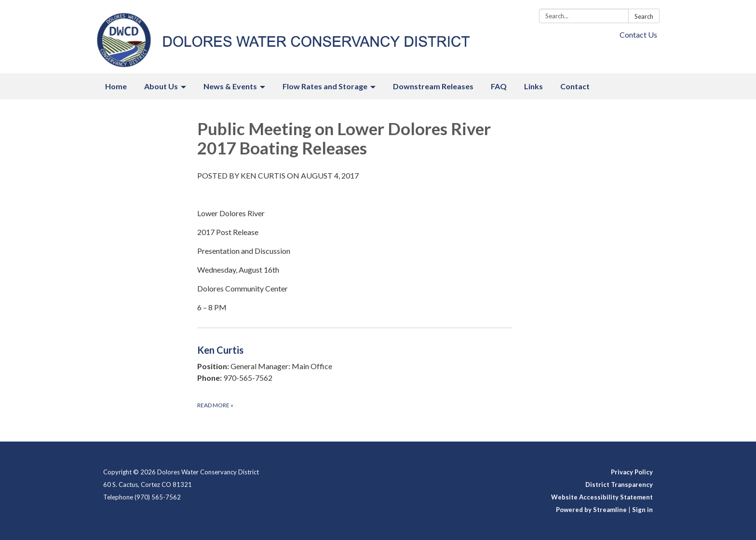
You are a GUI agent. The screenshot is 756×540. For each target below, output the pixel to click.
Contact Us (638, 35)
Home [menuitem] (116, 86)
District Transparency (619, 485)
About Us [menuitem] (161, 86)
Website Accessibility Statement (602, 497)
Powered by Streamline (591, 510)
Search (644, 16)
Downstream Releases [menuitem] (433, 86)
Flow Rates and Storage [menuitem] (325, 86)
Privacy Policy (632, 472)
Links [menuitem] (533, 86)
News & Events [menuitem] (230, 86)
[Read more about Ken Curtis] (355, 376)
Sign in (642, 510)
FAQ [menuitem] (499, 86)
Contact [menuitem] (575, 86)
